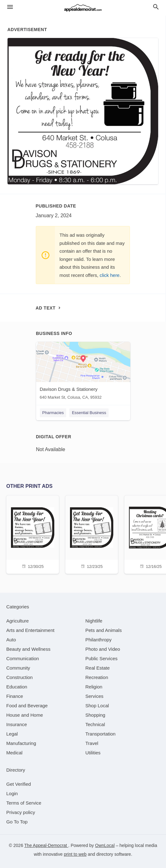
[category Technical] (95, 724)
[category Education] (17, 687)
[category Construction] (19, 677)
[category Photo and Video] (103, 649)
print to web (75, 854)
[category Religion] (94, 687)
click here (110, 275)
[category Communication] (23, 658)
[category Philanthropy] (98, 640)
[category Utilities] (93, 753)
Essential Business (89, 413)
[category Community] (18, 668)
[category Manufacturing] (21, 743)
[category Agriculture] (18, 621)
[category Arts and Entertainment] (30, 630)
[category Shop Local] (97, 706)
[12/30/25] (33, 534)
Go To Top (17, 822)
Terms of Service (24, 803)
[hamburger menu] (10, 7)
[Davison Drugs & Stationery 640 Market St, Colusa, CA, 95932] (83, 372)
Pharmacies (53, 413)
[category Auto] (11, 640)
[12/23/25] (92, 534)
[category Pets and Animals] (104, 630)
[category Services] (94, 696)
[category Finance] (15, 696)
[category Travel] (92, 743)
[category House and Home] (25, 715)
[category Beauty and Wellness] (28, 649)
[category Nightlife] (94, 621)
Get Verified (19, 784)
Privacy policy (21, 812)
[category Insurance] (17, 724)
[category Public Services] (102, 658)
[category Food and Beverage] (27, 706)
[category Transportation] (100, 734)
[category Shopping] (95, 715)
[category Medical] (14, 753)
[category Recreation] (97, 677)
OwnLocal (105, 845)
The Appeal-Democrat (46, 845)
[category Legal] (12, 734)
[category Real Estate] (98, 668)
